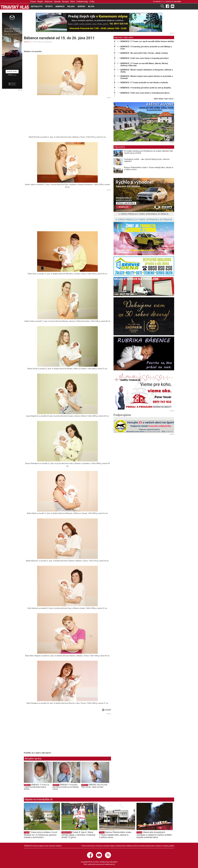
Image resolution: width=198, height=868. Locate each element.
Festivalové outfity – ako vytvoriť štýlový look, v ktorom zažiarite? (147, 160)
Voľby (92, 2)
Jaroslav (177, 1)
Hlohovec (49, 2)
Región (40, 2)
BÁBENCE (60, 6)
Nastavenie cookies (154, 846)
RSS (136, 846)
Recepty (65, 2)
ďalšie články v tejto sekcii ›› (164, 99)
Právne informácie (88, 846)
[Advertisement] (67, 117)
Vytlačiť (107, 710)
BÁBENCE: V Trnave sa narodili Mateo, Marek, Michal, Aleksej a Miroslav (144, 64)
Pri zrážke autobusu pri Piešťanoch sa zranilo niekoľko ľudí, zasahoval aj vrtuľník (148, 152)
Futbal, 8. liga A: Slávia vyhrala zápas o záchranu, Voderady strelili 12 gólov (78, 835)
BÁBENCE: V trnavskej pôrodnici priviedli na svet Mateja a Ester (66, 787)
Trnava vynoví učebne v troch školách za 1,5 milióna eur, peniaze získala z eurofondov (41, 835)
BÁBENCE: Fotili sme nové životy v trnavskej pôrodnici (145, 58)
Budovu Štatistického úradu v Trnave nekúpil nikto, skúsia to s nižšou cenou (149, 169)
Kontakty (142, 846)
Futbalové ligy (82, 2)
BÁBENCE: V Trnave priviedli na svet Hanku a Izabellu (144, 83)
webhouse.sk (110, 864)
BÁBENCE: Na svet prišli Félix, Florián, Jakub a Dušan (94, 786)
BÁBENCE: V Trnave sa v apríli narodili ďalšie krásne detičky (36, 787)
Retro (73, 2)
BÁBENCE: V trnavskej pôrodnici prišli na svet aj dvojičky (146, 88)
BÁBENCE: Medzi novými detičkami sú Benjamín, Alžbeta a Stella (147, 71)
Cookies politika (168, 846)
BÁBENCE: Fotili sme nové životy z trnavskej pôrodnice (145, 93)
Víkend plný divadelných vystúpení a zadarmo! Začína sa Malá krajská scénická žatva (154, 835)
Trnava (33, 2)
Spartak (57, 2)
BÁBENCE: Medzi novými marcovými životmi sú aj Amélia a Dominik (147, 77)
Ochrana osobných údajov (105, 846)
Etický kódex (121, 846)
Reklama (130, 846)
